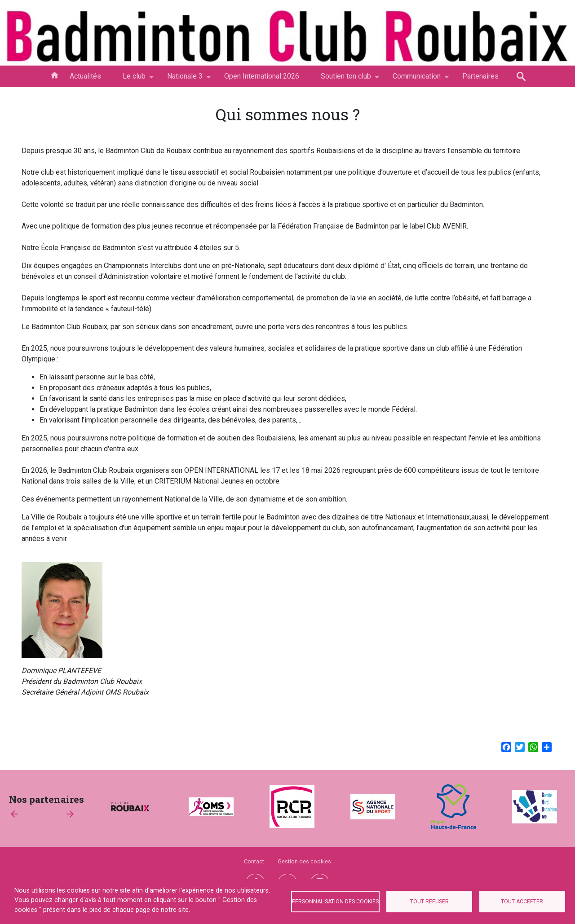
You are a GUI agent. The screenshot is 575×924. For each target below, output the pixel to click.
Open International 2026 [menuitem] (262, 76)
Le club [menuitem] (134, 79)
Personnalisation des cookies (335, 902)
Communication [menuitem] (417, 79)
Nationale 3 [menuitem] (185, 79)
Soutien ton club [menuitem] (346, 79)
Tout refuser (429, 902)
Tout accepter (522, 902)
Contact (254, 861)
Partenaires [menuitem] (480, 76)
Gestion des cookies (304, 861)
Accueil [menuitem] (54, 75)
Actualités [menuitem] (85, 76)
